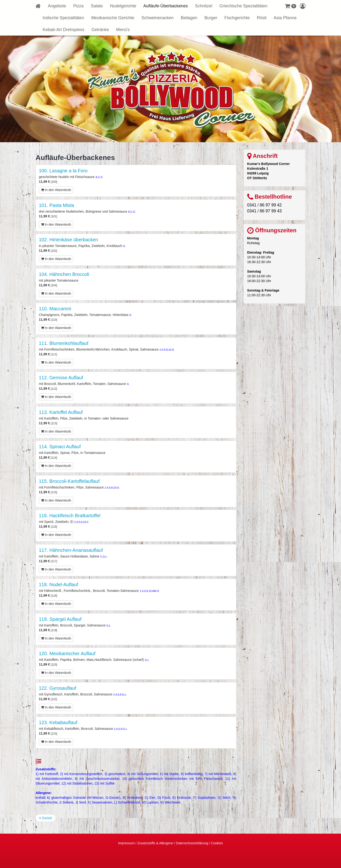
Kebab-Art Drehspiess (63, 30)
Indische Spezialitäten (63, 18)
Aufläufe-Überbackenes (166, 6)
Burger (211, 18)
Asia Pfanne (285, 18)
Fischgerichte (237, 18)
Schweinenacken (157, 18)
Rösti (262, 18)
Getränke (100, 30)
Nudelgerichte (123, 6)
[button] (291, 6)
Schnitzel (204, 6)
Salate (97, 6)
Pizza (78, 6)
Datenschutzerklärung (192, 843)
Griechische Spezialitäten (243, 6)
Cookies (217, 843)
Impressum (126, 843)
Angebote (57, 6)
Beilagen (189, 18)
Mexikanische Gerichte (113, 18)
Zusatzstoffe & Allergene (155, 843)
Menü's (123, 30)
